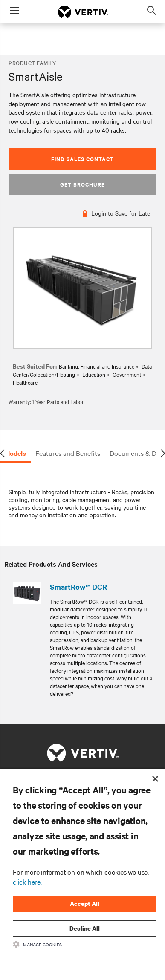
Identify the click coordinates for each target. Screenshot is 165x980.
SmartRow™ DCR (78, 587)
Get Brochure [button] (82, 184)
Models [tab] (15, 453)
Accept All (85, 904)
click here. (27, 882)
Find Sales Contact (82, 159)
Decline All (85, 928)
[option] (82, 288)
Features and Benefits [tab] (68, 453)
